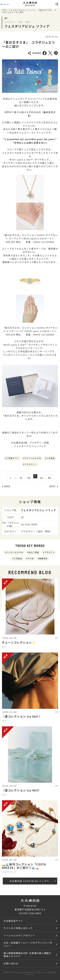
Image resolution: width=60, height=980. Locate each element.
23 (35, 478)
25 (51, 478)
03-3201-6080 (29, 524)
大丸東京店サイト (13, 921)
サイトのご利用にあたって (18, 928)
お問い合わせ (11, 963)
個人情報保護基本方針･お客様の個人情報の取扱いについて (27, 955)
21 (20, 478)
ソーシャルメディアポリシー (19, 935)
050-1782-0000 (32, 913)
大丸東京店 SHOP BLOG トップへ (33, 881)
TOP (4, 10)
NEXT (54, 486)
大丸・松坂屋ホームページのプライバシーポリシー (28, 944)
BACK (6, 486)
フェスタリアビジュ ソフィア (22, 10)
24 (43, 478)
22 (27, 478)
